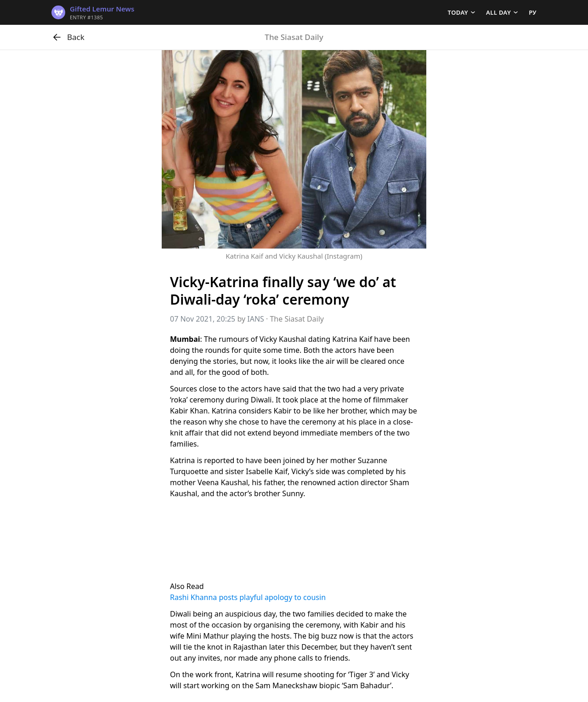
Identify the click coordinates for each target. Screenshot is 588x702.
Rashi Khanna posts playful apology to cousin (248, 597)
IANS (256, 319)
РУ (533, 12)
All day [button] (498, 12)
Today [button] (458, 12)
